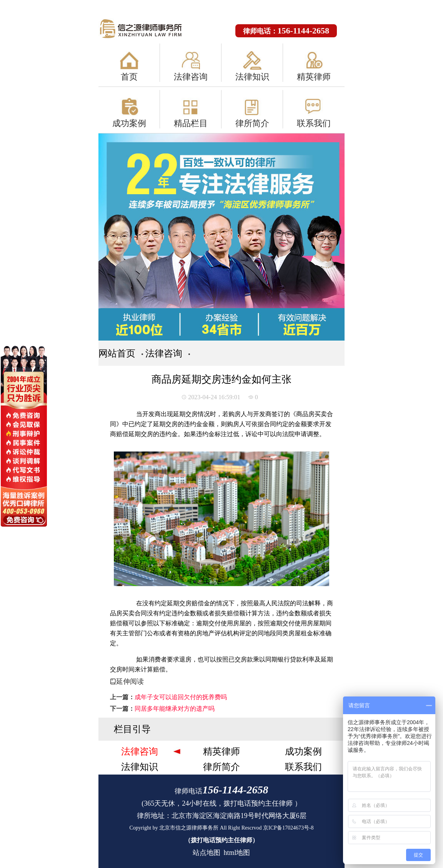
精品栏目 (191, 123)
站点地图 (207, 853)
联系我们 (314, 123)
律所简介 (252, 123)
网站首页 (117, 353)
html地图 (237, 853)
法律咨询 (191, 77)
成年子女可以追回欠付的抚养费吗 (181, 697)
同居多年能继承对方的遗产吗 (175, 709)
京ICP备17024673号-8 (288, 828)
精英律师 (314, 77)
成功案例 (129, 123)
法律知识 (252, 77)
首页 (129, 77)
